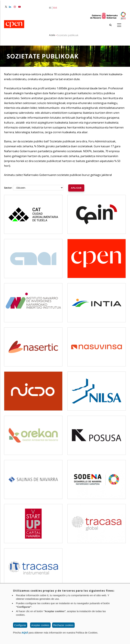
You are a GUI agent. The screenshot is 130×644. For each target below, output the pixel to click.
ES (50, 8)
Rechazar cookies (63, 625)
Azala (52, 35)
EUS (55, 8)
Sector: (8, 188)
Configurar (20, 625)
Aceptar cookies (40, 625)
